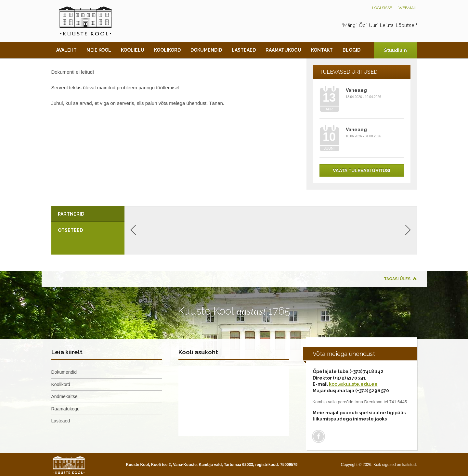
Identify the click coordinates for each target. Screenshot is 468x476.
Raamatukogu (283, 50)
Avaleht (66, 50)
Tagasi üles (397, 279)
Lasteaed (244, 50)
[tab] (88, 214)
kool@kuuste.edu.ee (353, 384)
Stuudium (396, 50)
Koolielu (133, 50)
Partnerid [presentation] (71, 214)
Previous (133, 230)
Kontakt (322, 50)
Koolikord (167, 50)
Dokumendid (206, 50)
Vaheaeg (356, 90)
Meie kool (99, 50)
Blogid (351, 50)
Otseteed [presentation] (70, 230)
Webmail (408, 8)
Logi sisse (382, 8)
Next (408, 230)
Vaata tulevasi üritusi (362, 170)
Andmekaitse (65, 396)
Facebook (318, 436)
